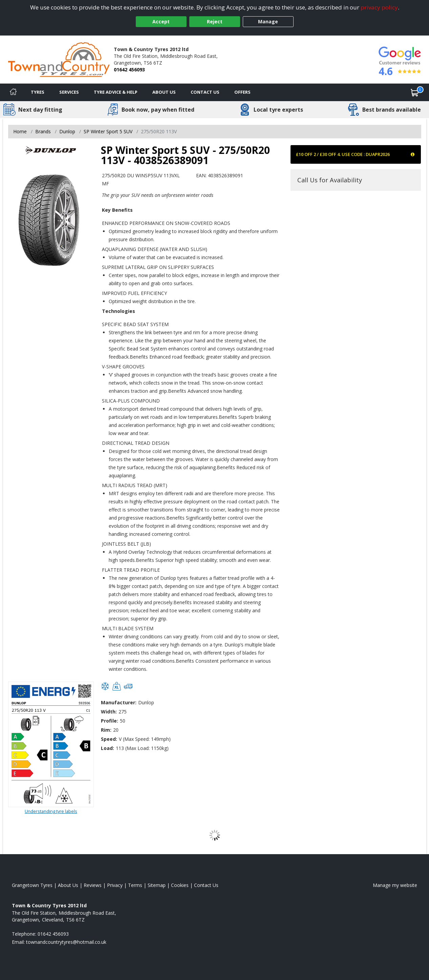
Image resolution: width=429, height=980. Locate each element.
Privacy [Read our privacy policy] (115, 885)
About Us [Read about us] (68, 885)
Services (69, 92)
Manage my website (395, 885)
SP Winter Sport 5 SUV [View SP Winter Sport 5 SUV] (108, 131)
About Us (164, 92)
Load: (108, 748)
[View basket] (415, 92)
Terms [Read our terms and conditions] (135, 885)
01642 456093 (129, 70)
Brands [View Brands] (43, 131)
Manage (268, 21)
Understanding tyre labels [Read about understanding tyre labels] (51, 811)
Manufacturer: (119, 702)
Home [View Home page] (20, 131)
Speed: (109, 739)
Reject (215, 21)
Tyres (38, 92)
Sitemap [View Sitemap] (157, 885)
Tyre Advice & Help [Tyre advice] (116, 92)
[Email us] (66, 942)
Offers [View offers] (242, 92)
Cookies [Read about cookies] (180, 885)
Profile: (110, 721)
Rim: (106, 730)
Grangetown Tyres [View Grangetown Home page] (32, 885)
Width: (109, 712)
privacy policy (379, 7)
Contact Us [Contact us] (205, 92)
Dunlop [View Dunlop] (67, 131)
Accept (161, 21)
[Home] (13, 92)
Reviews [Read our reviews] (93, 885)
